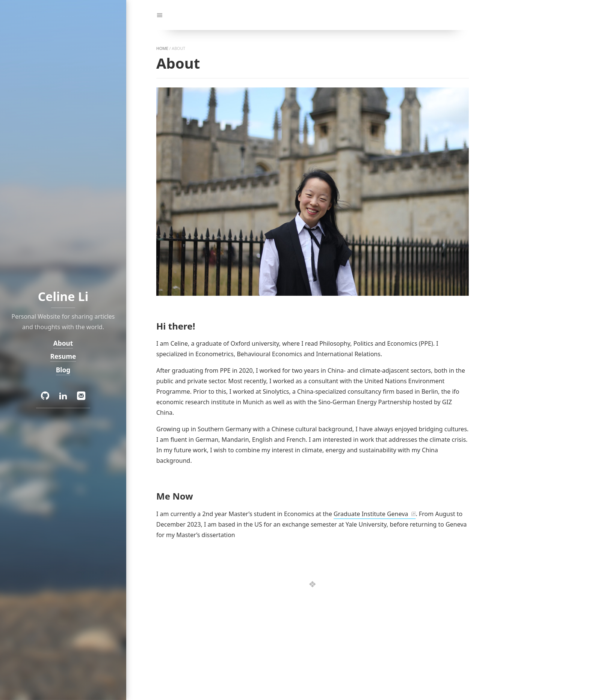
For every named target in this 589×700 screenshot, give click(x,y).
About (63, 343)
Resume (63, 356)
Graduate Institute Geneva (371, 514)
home (162, 48)
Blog (63, 370)
